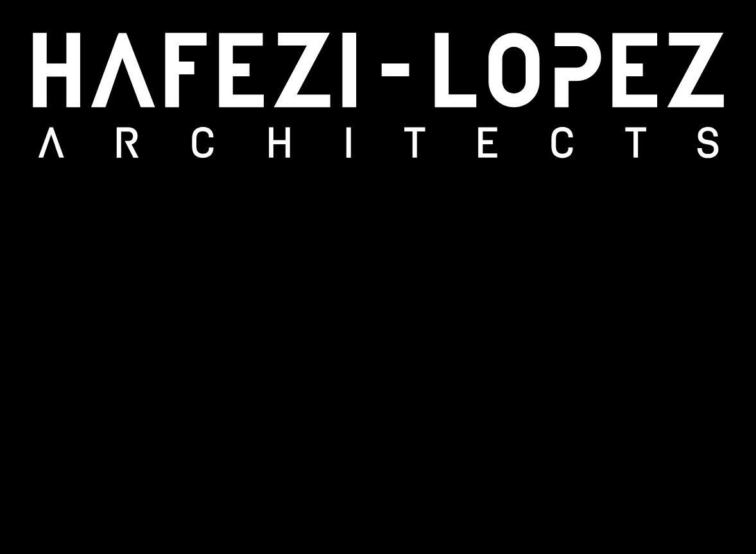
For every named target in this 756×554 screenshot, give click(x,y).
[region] (378, 277)
